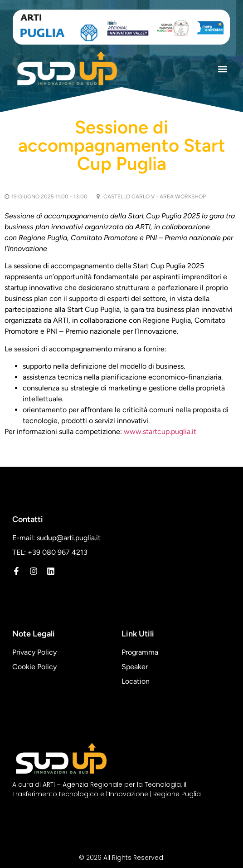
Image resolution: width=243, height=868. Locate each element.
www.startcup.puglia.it (160, 432)
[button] (222, 69)
